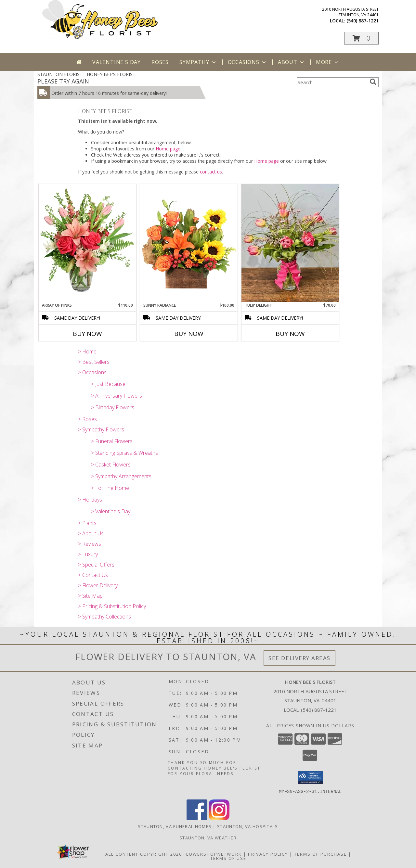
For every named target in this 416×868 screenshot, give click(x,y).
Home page (168, 149)
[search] (373, 82)
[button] (361, 38)
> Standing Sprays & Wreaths (124, 453)
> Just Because (108, 384)
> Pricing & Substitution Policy (112, 606)
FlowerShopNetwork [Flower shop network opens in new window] (213, 854)
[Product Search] (332, 82)
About (292, 62)
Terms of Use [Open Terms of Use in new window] (228, 858)
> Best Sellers (94, 362)
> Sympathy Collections (104, 617)
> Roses (87, 419)
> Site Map (90, 596)
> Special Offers (96, 565)
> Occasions (92, 372)
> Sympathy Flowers (101, 429)
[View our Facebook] (197, 818)
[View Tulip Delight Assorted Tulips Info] (290, 243)
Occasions (247, 62)
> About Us (91, 533)
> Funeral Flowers (112, 441)
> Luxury (88, 554)
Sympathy (198, 62)
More (328, 62)
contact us (211, 172)
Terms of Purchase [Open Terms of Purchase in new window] (320, 854)
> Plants (87, 523)
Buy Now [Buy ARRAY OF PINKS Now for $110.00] (87, 334)
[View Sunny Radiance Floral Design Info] (189, 243)
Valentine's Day (117, 62)
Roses (160, 62)
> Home (87, 351)
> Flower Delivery (98, 585)
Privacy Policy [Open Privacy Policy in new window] (268, 854)
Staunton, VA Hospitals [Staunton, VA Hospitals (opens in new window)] (248, 826)
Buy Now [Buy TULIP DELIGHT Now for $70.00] (290, 334)
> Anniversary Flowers (117, 396)
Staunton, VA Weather (208, 837)
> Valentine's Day (111, 511)
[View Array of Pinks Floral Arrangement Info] (87, 243)
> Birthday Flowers (113, 407)
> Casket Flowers (111, 465)
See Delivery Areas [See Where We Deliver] (299, 658)
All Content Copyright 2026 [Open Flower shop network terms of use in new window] (144, 854)
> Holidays (90, 500)
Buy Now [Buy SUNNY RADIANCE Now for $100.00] (189, 334)
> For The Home (110, 488)
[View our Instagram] (219, 818)
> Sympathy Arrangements (121, 476)
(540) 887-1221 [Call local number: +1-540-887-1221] (363, 21)
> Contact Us (93, 575)
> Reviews (90, 544)
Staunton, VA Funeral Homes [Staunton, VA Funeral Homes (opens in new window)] (175, 826)
